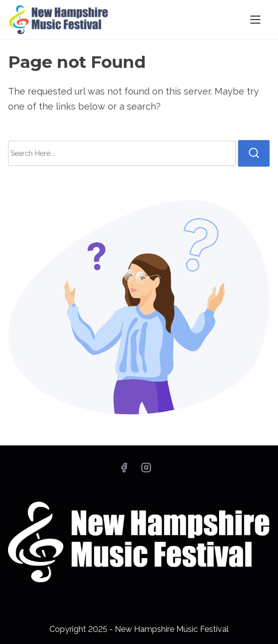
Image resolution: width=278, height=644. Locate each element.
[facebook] (124, 471)
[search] (254, 153)
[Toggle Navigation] (255, 19)
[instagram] (146, 471)
